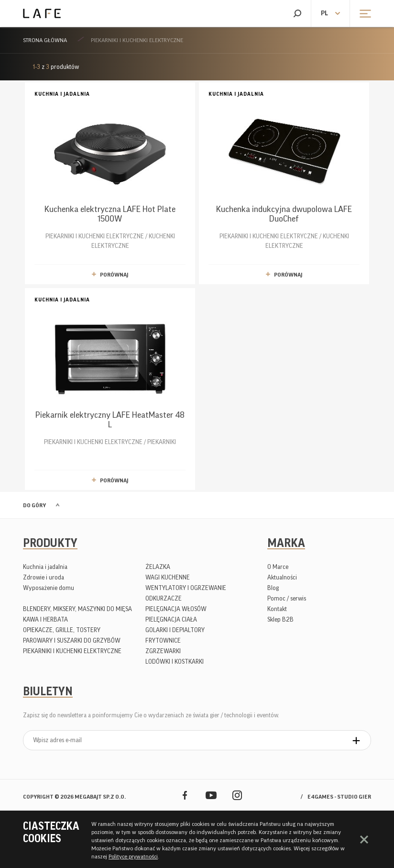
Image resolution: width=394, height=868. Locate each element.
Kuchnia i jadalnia (45, 567)
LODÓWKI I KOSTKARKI (175, 662)
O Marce (278, 567)
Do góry (34, 505)
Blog (273, 588)
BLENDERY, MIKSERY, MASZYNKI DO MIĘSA (77, 609)
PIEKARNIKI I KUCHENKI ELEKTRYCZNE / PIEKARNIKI (110, 370)
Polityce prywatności (133, 857)
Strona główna (45, 40)
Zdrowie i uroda (44, 577)
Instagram (237, 795)
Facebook (185, 795)
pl (324, 13)
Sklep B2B (280, 619)
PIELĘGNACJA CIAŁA (171, 619)
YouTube (211, 795)
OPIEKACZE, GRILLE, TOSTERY (62, 630)
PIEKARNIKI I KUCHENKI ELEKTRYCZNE (137, 40)
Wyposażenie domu (49, 588)
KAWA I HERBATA (45, 619)
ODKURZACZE (164, 598)
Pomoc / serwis (287, 598)
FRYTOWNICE (163, 640)
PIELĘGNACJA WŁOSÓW (176, 609)
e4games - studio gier (339, 797)
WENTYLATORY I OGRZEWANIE (186, 588)
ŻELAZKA (158, 567)
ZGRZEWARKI (163, 651)
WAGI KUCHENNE (168, 577)
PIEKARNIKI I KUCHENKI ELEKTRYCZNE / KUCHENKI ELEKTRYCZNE (110, 169)
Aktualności (282, 577)
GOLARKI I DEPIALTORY (175, 630)
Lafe (42, 13)
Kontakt (277, 609)
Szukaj (297, 13)
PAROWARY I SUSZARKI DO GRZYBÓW (72, 640)
